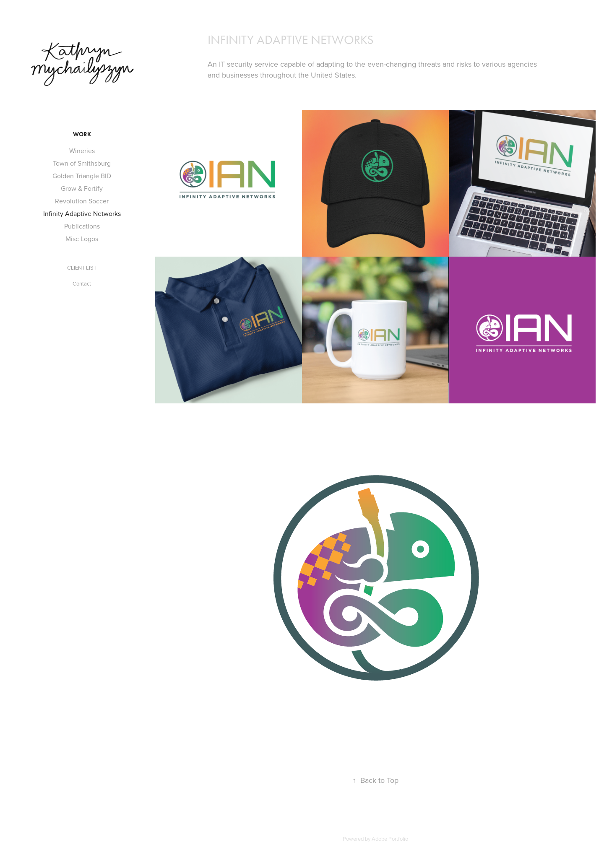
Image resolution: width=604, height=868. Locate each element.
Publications (82, 226)
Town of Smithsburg (82, 163)
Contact (82, 283)
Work (82, 134)
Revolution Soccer (82, 201)
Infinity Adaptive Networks (82, 213)
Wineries (82, 151)
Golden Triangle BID (82, 176)
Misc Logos (82, 239)
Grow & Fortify (82, 188)
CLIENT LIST (82, 268)
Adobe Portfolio (390, 839)
